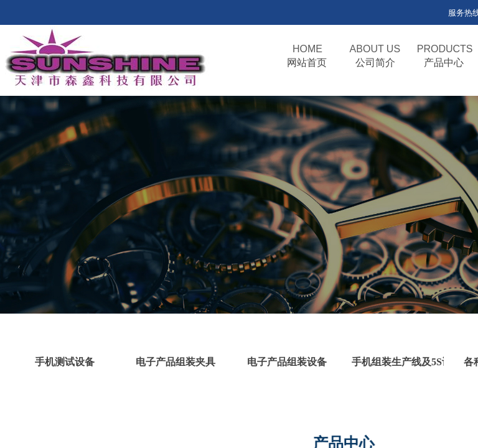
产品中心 (444, 63)
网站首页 (307, 63)
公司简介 (375, 63)
